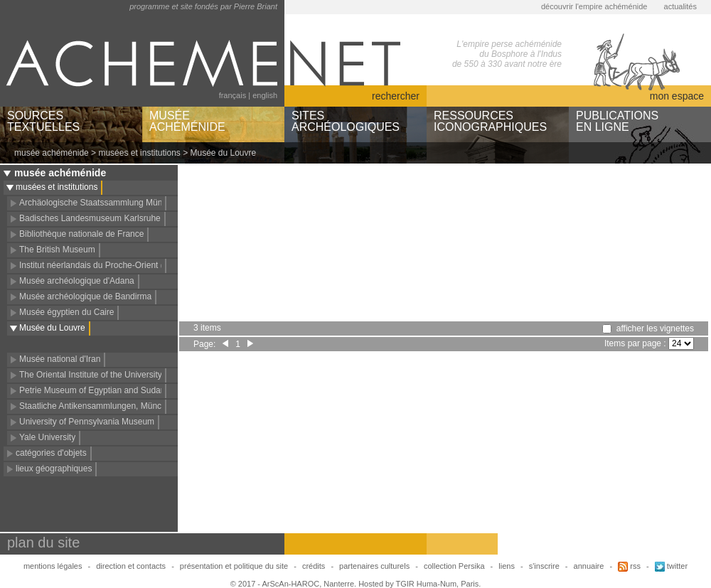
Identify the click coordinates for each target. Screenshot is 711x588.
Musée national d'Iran (60, 359)
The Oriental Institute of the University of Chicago (112, 375)
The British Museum (57, 250)
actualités (680, 6)
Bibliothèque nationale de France (81, 234)
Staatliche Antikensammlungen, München (97, 406)
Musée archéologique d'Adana (77, 281)
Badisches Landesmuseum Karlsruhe (90, 218)
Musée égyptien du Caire (66, 312)
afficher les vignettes (655, 328)
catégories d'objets (51, 453)
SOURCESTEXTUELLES (43, 121)
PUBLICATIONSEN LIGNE (617, 121)
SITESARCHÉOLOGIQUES (346, 121)
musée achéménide (52, 153)
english (265, 95)
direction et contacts (131, 566)
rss (629, 566)
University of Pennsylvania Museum (87, 422)
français (233, 95)
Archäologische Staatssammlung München (100, 203)
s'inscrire (544, 566)
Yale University (47, 437)
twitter (671, 566)
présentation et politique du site (234, 566)
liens (507, 566)
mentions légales (53, 566)
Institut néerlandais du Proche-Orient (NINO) (103, 265)
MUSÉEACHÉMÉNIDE (187, 121)
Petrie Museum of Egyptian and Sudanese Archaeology (124, 390)
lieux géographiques (54, 469)
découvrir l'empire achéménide (594, 6)
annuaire (589, 566)
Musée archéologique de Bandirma (85, 296)
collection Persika (454, 566)
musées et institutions (139, 153)
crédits (314, 566)
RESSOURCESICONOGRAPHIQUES (490, 121)
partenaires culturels (374, 566)
